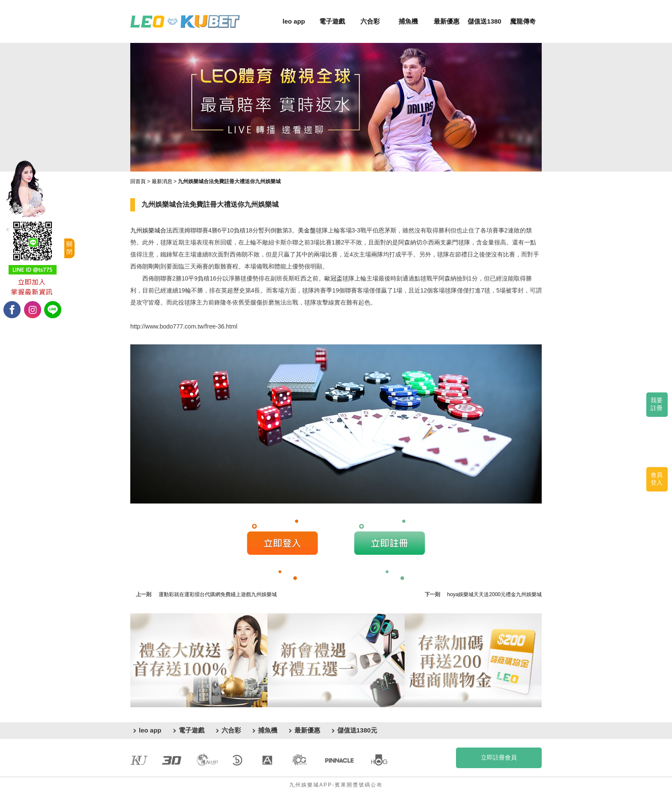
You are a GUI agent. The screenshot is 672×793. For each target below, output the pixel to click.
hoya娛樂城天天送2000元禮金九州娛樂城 (494, 594)
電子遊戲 (332, 21)
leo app (294, 21)
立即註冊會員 (499, 757)
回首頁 (138, 181)
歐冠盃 (333, 278)
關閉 (69, 248)
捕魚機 (408, 21)
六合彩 (370, 21)
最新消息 (162, 181)
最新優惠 (447, 21)
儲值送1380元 (357, 730)
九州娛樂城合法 (151, 230)
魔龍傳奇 (523, 21)
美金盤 (307, 230)
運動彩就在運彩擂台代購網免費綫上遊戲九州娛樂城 (218, 594)
